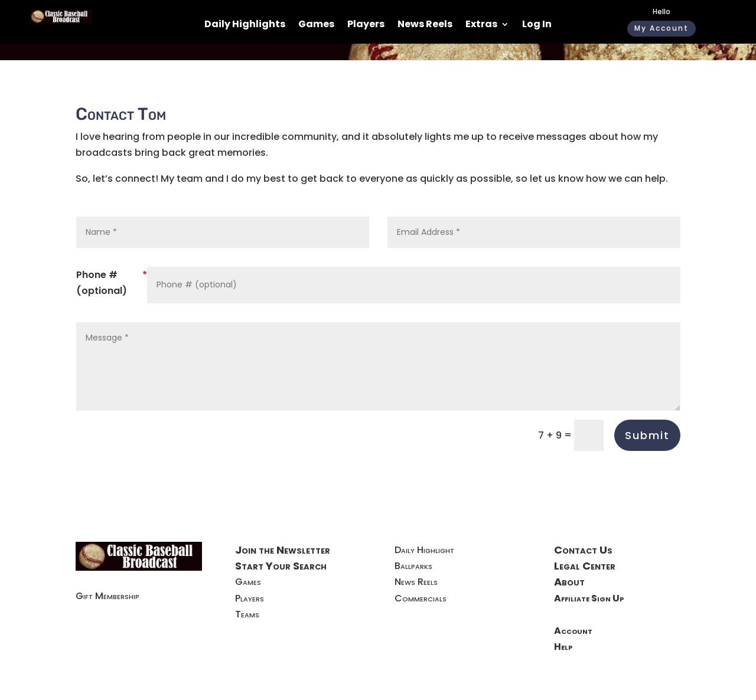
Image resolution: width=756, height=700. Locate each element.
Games (316, 25)
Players (366, 25)
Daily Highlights (245, 25)
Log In (537, 25)
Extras (481, 25)
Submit (647, 435)
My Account (661, 28)
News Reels (425, 25)
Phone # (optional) (102, 283)
